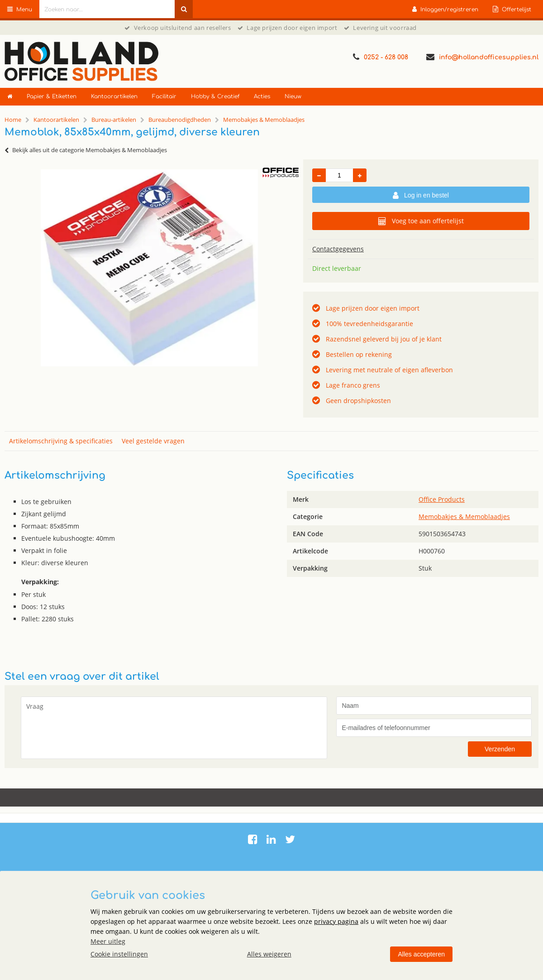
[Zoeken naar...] (184, 9)
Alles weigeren (269, 954)
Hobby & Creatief (215, 96)
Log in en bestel (421, 196)
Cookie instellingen (119, 954)
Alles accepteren (421, 954)
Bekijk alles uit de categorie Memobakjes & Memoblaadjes (86, 150)
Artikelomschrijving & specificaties (61, 441)
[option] (149, 268)
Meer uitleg (108, 941)
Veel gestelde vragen (153, 441)
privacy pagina (336, 921)
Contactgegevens (338, 249)
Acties (262, 96)
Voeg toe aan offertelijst (421, 221)
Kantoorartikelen (114, 96)
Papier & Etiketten (52, 96)
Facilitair (164, 96)
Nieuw (293, 96)
